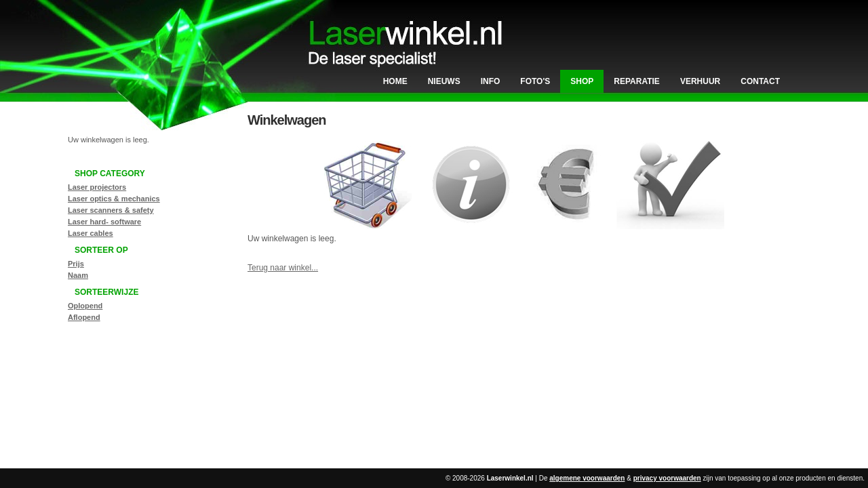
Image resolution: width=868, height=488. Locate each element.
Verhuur (700, 81)
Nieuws (444, 81)
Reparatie (637, 81)
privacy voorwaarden (667, 478)
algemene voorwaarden (587, 478)
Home (395, 81)
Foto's (535, 81)
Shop (582, 81)
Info (491, 81)
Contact (760, 81)
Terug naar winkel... (283, 268)
